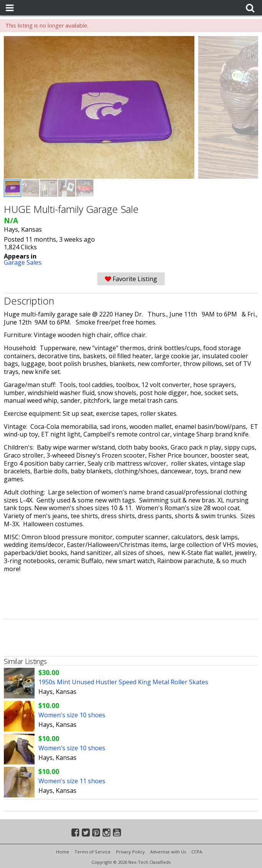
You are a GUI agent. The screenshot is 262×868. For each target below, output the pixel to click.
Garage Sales (23, 262)
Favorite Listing (131, 279)
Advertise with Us (168, 852)
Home (63, 852)
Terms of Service (93, 852)
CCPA (197, 852)
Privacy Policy (130, 852)
